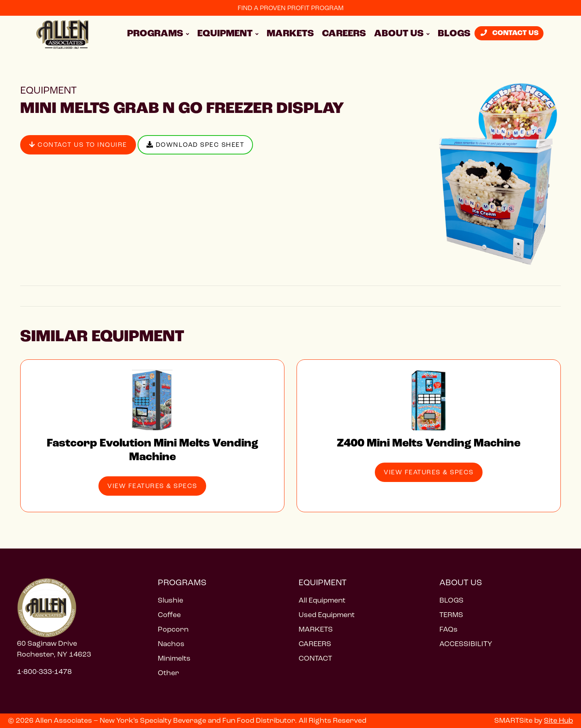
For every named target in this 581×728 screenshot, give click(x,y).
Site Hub (558, 720)
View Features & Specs (152, 486)
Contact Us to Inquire (78, 145)
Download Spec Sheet (195, 145)
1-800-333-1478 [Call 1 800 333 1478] (44, 672)
